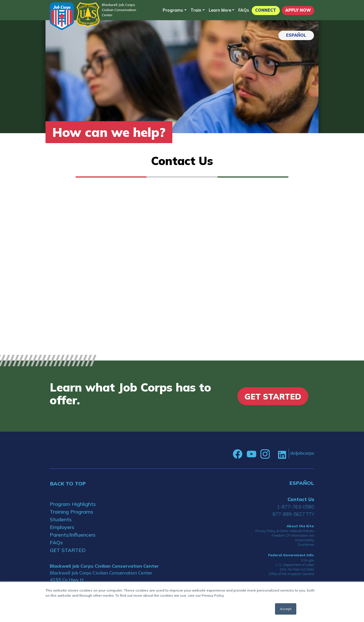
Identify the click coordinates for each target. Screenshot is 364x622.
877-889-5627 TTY (293, 514)
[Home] (62, 16)
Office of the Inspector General (291, 574)
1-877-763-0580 (296, 507)
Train (196, 10)
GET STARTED (68, 550)
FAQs (244, 10)
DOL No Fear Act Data (297, 569)
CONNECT (266, 10)
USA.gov (308, 560)
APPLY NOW (298, 10)
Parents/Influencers (73, 535)
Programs (173, 10)
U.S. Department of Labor (295, 565)
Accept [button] (286, 609)
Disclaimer (306, 544)
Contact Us (301, 499)
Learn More (220, 10)
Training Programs (72, 512)
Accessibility (305, 540)
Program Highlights (73, 504)
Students (61, 519)
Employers (62, 527)
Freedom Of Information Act (293, 535)
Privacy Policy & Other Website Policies (285, 531)
